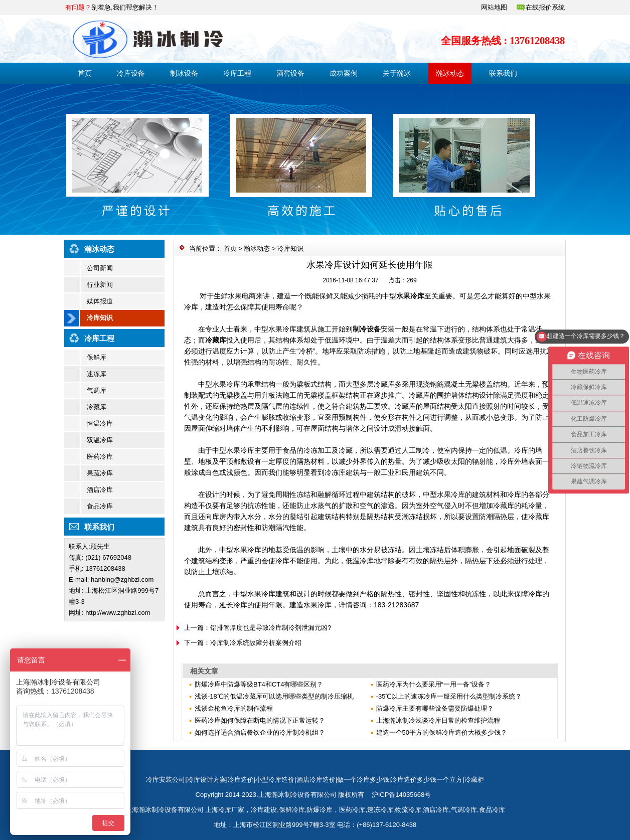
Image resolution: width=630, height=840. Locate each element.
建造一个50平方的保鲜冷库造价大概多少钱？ (442, 732)
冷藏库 (97, 407)
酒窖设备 (290, 73)
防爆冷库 (320, 810)
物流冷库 (408, 810)
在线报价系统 (545, 7)
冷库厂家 (231, 810)
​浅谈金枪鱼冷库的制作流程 (234, 708)
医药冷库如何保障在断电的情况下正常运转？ (260, 720)
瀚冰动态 (450, 73)
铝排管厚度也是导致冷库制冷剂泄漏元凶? (271, 628)
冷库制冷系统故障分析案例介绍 (256, 643)
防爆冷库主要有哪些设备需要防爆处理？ (435, 708)
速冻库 (97, 374)
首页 (85, 73)
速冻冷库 (380, 810)
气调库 (97, 390)
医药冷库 (100, 457)
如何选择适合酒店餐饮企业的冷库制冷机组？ (260, 732)
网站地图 (494, 7)
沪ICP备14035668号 (402, 795)
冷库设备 (131, 73)
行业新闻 (100, 285)
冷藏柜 (474, 780)
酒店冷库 (100, 490)
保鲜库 (97, 357)
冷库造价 (241, 780)
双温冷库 (100, 440)
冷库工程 (237, 73)
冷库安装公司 (166, 780)
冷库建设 (264, 810)
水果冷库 (410, 296)
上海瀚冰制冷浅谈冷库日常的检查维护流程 (438, 720)
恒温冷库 (100, 424)
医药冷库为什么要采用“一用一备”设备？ (434, 684)
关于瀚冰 (397, 73)
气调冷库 (464, 810)
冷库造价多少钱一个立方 (427, 780)
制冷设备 (367, 329)
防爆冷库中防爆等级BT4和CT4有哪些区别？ (259, 684)
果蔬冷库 (100, 473)
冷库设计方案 (207, 780)
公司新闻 (100, 268)
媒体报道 (100, 301)
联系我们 (503, 73)
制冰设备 (184, 73)
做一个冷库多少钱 (363, 780)
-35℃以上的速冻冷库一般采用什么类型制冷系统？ (449, 696)
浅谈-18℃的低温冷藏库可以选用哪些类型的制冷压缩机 (274, 696)
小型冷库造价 (275, 780)
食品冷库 (100, 506)
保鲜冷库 (292, 810)
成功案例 (344, 73)
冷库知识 (100, 318)
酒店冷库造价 (316, 780)
